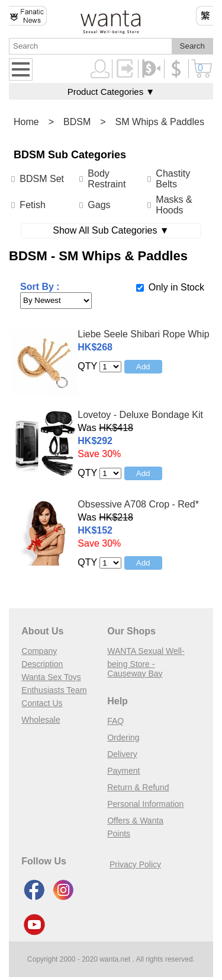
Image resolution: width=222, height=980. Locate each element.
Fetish (33, 205)
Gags (99, 205)
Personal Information (145, 804)
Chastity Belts (173, 179)
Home (26, 122)
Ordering (123, 738)
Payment (123, 771)
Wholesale (41, 720)
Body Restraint (107, 179)
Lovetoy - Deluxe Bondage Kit (140, 415)
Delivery (122, 754)
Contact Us (42, 703)
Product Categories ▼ (111, 92)
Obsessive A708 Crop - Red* (138, 504)
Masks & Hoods (174, 205)
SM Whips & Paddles (160, 122)
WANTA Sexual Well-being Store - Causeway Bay (146, 662)
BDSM (77, 122)
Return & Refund (138, 787)
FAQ (115, 721)
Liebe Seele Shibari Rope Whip (143, 334)
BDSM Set (42, 179)
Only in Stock (176, 287)
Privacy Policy (135, 864)
